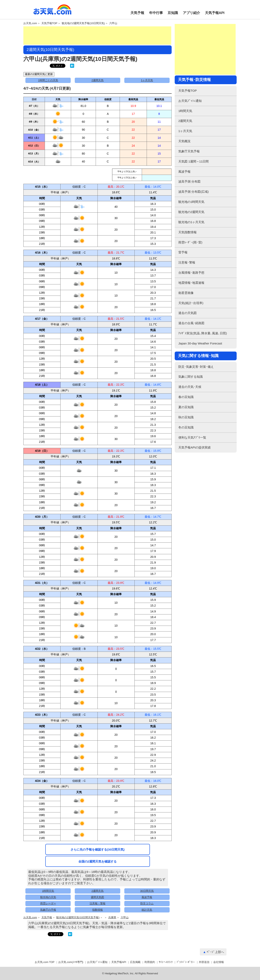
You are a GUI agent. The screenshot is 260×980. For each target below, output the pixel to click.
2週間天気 (97, 80)
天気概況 (184, 141)
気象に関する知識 (191, 377)
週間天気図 (97, 897)
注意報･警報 (187, 262)
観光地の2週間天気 (191, 212)
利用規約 (150, 962)
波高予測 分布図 (189, 181)
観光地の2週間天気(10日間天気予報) (78, 918)
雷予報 (183, 252)
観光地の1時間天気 (191, 202)
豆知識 (173, 13)
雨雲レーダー (48, 903)
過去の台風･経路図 (191, 323)
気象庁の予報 (48, 910)
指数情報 (97, 910)
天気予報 (137, 13)
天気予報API (215, 13)
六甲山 (113, 23)
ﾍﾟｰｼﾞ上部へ (215, 952)
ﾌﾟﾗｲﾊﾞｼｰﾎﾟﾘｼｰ (186, 962)
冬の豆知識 (186, 427)
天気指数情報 (187, 232)
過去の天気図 (187, 313)
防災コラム (147, 903)
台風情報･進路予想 (191, 273)
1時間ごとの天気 (48, 80)
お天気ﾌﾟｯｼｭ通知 (190, 101)
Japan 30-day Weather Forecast (200, 343)
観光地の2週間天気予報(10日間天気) (83, 23)
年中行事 (156, 13)
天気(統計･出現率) (191, 303)
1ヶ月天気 (147, 80)
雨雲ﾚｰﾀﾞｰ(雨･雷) (190, 242)
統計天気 (147, 910)
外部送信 (204, 962)
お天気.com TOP (45, 962)
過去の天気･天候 (190, 387)
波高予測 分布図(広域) (193, 192)
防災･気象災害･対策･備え (196, 367)
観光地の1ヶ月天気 (191, 222)
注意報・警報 (97, 903)
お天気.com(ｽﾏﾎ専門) (71, 962)
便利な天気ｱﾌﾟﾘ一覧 (192, 437)
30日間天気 (147, 891)
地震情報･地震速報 (191, 283)
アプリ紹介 (191, 13)
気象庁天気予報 (189, 151)
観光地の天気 (48, 897)
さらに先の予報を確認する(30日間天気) (98, 849)
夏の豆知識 (186, 407)
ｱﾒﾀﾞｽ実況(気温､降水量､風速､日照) (203, 333)
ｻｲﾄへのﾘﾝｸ (166, 962)
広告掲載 (135, 962)
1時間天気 (48, 891)
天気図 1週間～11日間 (193, 161)
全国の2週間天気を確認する (97, 861)
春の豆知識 (186, 397)
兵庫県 (112, 918)
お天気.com (52, 12)
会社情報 (219, 962)
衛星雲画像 (186, 293)
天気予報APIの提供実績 (194, 447)
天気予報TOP (49, 23)
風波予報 (147, 897)
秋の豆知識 (186, 417)
